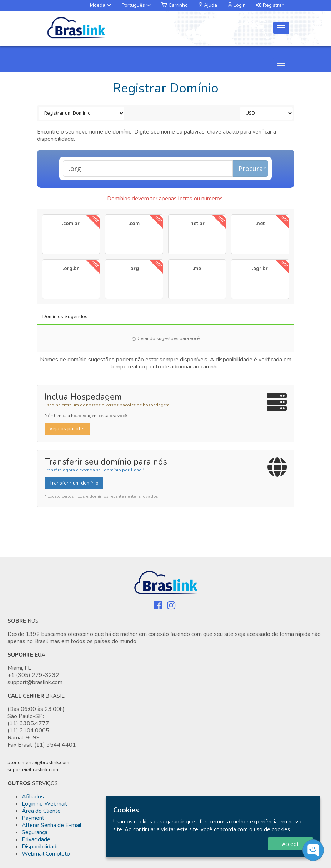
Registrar (270, 5)
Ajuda (208, 5)
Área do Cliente (41, 811)
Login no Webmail (44, 804)
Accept (290, 844)
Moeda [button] (101, 5)
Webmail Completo (46, 854)
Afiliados (33, 797)
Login (237, 5)
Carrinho (175, 5)
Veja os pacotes (67, 429)
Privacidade (36, 839)
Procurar (252, 169)
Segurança (35, 832)
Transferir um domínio (74, 483)
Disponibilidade (41, 847)
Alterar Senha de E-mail (52, 825)
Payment (33, 818)
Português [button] (136, 5)
